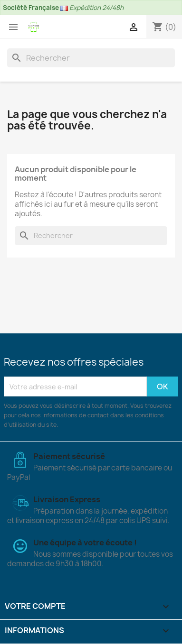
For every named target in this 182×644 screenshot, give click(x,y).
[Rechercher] (91, 58)
